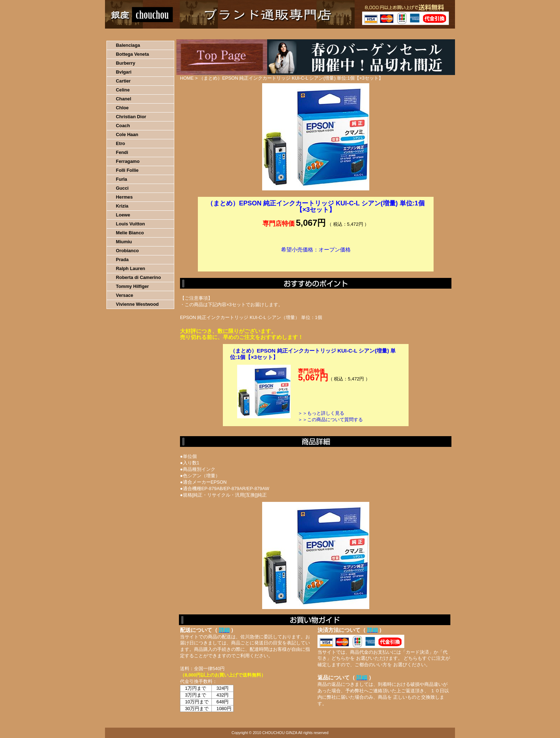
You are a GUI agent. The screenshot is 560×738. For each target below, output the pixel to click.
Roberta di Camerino (139, 277)
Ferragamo (128, 161)
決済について (229, 34)
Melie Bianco (130, 233)
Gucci (122, 188)
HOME (136, 34)
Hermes (124, 197)
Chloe (122, 108)
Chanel (124, 99)
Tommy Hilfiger (132, 286)
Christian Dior (131, 117)
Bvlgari (124, 72)
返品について (322, 34)
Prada (122, 260)
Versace (125, 295)
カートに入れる (316, 260)
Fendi (122, 152)
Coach (123, 126)
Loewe (123, 215)
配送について (276, 34)
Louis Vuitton (131, 224)
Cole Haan (127, 134)
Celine (123, 90)
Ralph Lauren (131, 268)
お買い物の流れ (179, 34)
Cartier (123, 81)
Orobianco (127, 251)
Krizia (122, 206)
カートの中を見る (418, 34)
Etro (121, 143)
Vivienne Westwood (137, 304)
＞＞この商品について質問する (330, 420)
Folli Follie (127, 170)
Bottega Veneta (132, 54)
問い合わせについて (369, 34)
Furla (122, 179)
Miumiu (124, 242)
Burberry (126, 63)
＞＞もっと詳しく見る (321, 413)
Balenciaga (128, 45)
